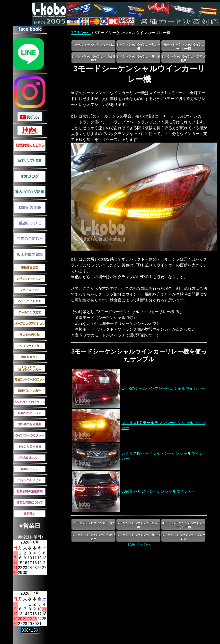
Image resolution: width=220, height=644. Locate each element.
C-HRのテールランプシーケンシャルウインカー (163, 388)
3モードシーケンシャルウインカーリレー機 (183, 47)
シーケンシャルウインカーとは (94, 45)
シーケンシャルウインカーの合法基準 (94, 59)
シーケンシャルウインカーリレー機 (139, 47)
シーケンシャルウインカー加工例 (139, 56)
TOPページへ (139, 544)
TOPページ (81, 33)
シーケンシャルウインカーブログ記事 (184, 59)
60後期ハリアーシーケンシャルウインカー (158, 491)
